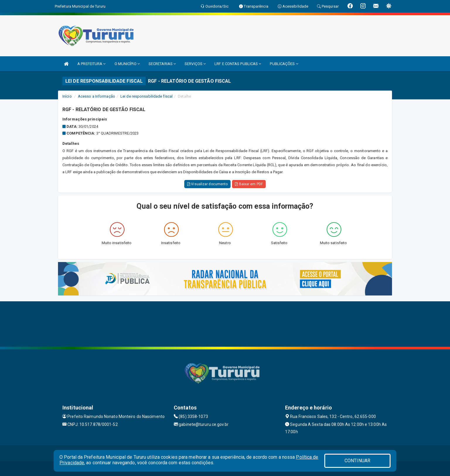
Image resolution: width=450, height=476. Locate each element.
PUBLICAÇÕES (284, 64)
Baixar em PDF (249, 184)
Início (67, 96)
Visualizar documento (207, 184)
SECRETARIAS (162, 64)
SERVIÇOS (195, 64)
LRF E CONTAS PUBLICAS (238, 64)
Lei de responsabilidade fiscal (146, 96)
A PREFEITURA (91, 64)
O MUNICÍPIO (127, 64)
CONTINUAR (357, 461)
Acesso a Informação (97, 96)
